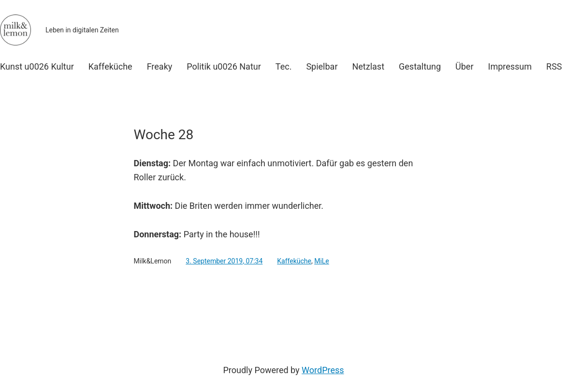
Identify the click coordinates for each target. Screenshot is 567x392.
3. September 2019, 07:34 (224, 261)
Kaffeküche (294, 261)
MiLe (322, 261)
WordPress (323, 370)
